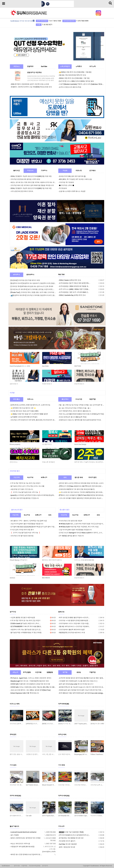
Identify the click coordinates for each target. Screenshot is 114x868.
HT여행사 (17, 275)
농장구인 (13, 612)
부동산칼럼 (27, 672)
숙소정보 (30, 478)
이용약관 (24, 866)
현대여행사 (30, 275)
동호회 (65, 171)
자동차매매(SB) (64, 704)
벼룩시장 (44, 478)
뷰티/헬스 (16, 399)
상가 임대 (13, 765)
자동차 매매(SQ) (64, 796)
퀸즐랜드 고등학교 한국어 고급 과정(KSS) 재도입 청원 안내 (31, 87)
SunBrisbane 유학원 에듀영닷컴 (23, 21)
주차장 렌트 (92, 478)
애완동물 (93, 399)
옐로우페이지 (14, 826)
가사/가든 (79, 399)
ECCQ (79, 672)
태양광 (65, 672)
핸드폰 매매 (79, 478)
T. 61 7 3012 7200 (55, 21)
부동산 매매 (62, 735)
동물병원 (93, 672)
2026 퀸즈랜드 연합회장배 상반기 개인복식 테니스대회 (30, 84)
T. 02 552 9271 (47, 25)
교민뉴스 (17, 66)
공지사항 (61, 826)
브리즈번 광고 (15, 471)
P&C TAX (61, 275)
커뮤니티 (79, 171)
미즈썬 (12, 393)
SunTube (44, 66)
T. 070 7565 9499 (82, 21)
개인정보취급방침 (35, 866)
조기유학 (93, 66)
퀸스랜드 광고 (65, 510)
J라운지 (15, 672)
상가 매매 (62, 765)
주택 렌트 (13, 735)
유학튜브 (79, 66)
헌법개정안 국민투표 (34, 73)
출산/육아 (65, 399)
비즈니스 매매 (15, 704)
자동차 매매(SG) (15, 796)
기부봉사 (44, 171)
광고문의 (45, 866)
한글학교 (30, 66)
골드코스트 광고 (17, 510)
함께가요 (61, 612)
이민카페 (38, 672)
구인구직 (17, 478)
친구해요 (93, 171)
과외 (65, 478)
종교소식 (30, 171)
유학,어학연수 (65, 66)
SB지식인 (16, 171)
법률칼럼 (50, 672)
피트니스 (30, 399)
